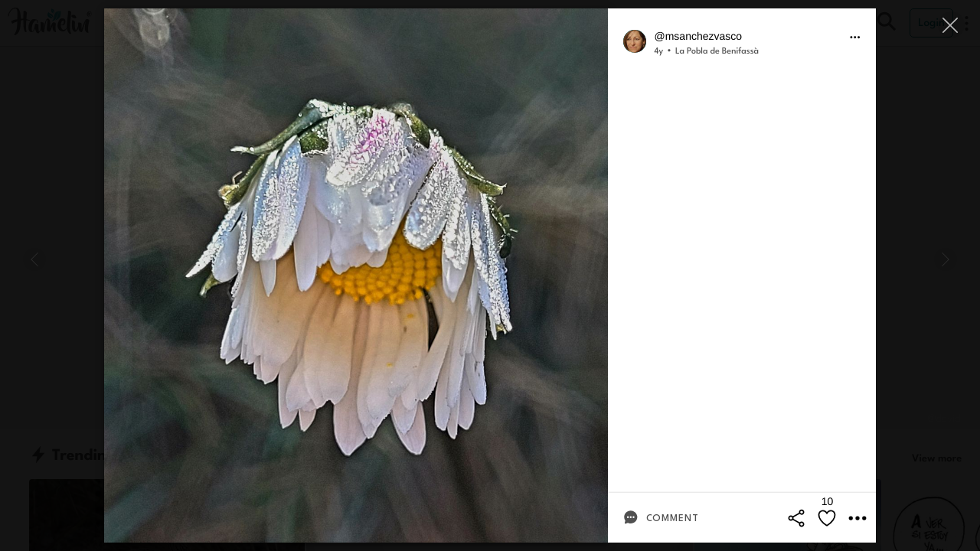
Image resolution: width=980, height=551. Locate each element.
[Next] (946, 259)
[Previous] (34, 259)
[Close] (951, 25)
